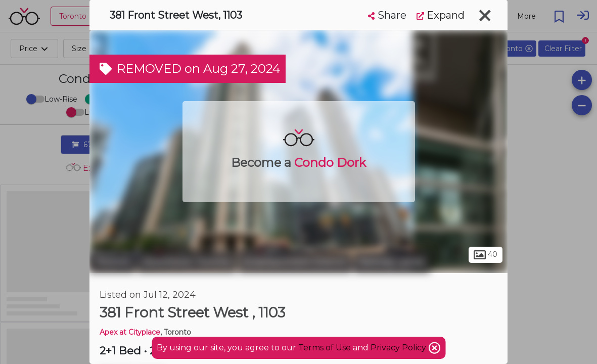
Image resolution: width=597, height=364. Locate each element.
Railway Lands (392, 262)
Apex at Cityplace (130, 332)
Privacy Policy (399, 348)
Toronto (112, 262)
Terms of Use (325, 348)
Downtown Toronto (187, 262)
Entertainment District (295, 262)
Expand (441, 15)
